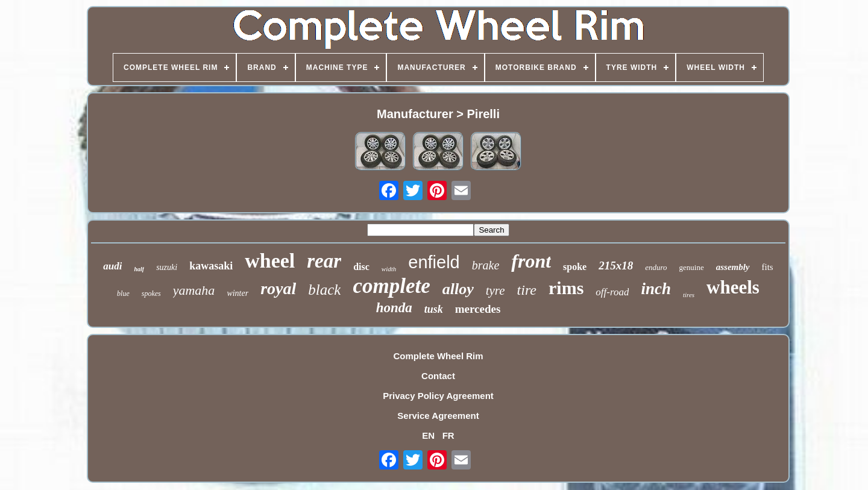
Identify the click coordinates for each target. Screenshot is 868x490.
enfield (434, 262)
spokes (151, 294)
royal (278, 288)
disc (361, 267)
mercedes (478, 309)
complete (391, 286)
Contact (438, 376)
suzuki (167, 267)
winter (237, 293)
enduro (656, 267)
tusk (434, 309)
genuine (692, 267)
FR (448, 435)
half (139, 269)
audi (112, 266)
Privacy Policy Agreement (438, 396)
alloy (458, 289)
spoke (575, 267)
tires (689, 295)
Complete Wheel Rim (438, 356)
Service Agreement (438, 416)
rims (566, 288)
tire (527, 290)
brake (486, 265)
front (531, 261)
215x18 (616, 265)
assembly (733, 267)
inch (656, 289)
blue (123, 294)
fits (768, 267)
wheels (733, 287)
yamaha (194, 290)
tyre (495, 291)
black (324, 290)
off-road (612, 292)
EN (428, 435)
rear (324, 261)
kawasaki (211, 266)
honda (394, 308)
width (389, 269)
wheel (270, 261)
